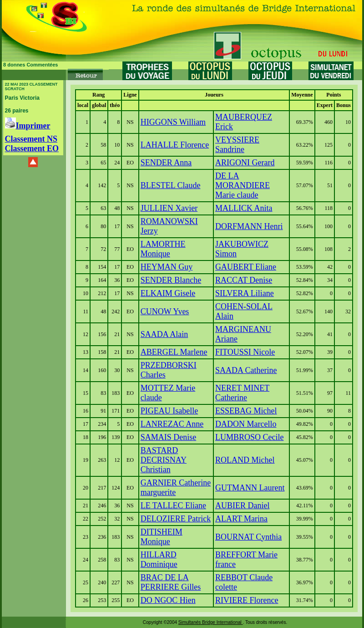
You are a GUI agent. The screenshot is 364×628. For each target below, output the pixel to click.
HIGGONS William (173, 122)
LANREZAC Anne (172, 424)
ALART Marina (241, 519)
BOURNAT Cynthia (248, 537)
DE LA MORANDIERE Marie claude (243, 185)
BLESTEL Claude (171, 185)
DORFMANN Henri (249, 226)
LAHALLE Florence (175, 145)
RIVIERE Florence (247, 600)
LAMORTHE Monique (163, 249)
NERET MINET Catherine (242, 393)
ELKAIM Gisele (168, 293)
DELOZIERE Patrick (176, 519)
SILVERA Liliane (245, 293)
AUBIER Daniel (242, 505)
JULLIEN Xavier (169, 208)
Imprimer (28, 126)
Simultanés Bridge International (211, 622)
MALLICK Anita (244, 208)
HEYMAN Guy (167, 267)
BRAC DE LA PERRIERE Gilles (171, 582)
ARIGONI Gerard (245, 163)
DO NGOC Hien (168, 600)
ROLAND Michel (245, 460)
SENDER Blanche (171, 280)
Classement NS (31, 139)
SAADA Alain (164, 334)
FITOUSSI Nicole (245, 352)
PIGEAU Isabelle (169, 411)
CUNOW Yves (165, 311)
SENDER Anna (166, 163)
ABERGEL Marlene (174, 352)
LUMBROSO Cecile (250, 437)
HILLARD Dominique (159, 559)
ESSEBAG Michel (246, 411)
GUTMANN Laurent (250, 488)
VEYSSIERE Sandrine (237, 145)
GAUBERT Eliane (246, 267)
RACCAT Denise (244, 280)
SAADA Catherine (246, 370)
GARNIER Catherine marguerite (176, 488)
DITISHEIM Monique (162, 537)
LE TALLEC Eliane (173, 505)
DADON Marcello (246, 424)
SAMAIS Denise (169, 437)
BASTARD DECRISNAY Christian (164, 460)
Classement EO (32, 148)
